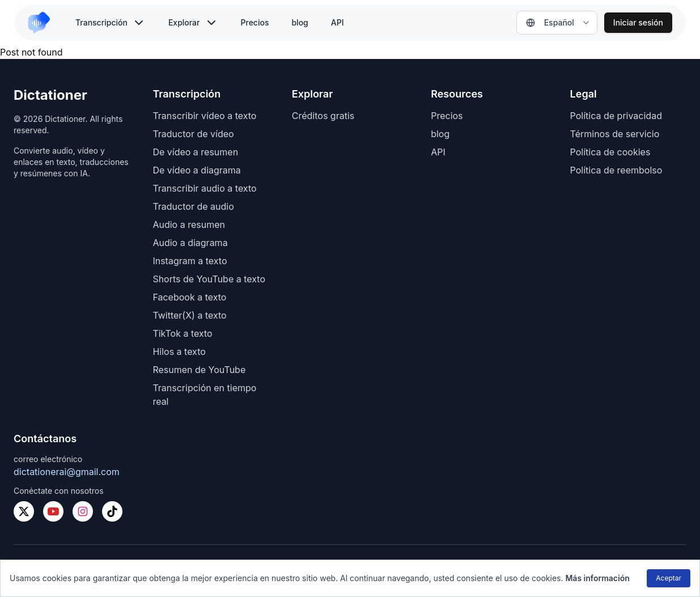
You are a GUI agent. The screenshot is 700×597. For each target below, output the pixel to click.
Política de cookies (610, 152)
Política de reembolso (616, 170)
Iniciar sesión (638, 22)
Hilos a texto (179, 352)
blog (300, 22)
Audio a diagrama (190, 243)
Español (550, 22)
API (338, 22)
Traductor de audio (193, 206)
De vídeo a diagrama (196, 170)
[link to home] (44, 23)
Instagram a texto (190, 261)
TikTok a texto (182, 333)
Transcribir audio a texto (204, 188)
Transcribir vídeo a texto (204, 116)
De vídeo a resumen (195, 152)
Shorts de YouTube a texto (209, 279)
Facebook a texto (189, 297)
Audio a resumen (189, 225)
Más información (597, 578)
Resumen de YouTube (199, 370)
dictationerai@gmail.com (67, 472)
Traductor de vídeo (193, 134)
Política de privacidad (616, 116)
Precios (255, 22)
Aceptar (669, 578)
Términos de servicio (615, 134)
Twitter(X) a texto (189, 315)
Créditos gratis (323, 116)
